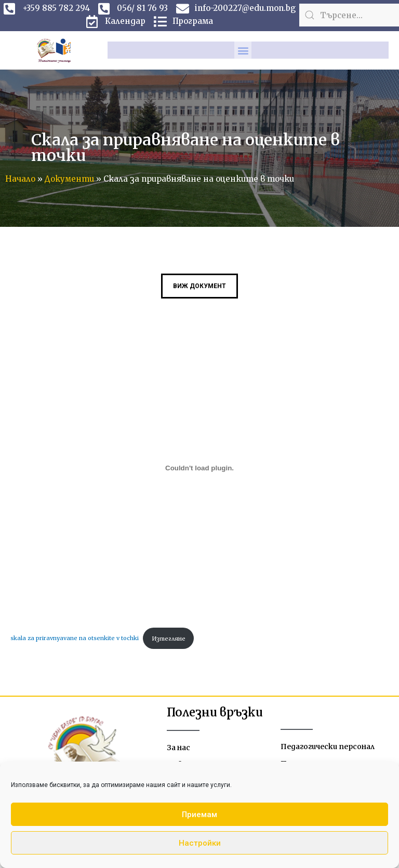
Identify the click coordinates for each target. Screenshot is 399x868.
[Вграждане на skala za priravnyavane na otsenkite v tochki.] (199, 468)
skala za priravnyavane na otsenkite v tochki (75, 639)
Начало (20, 179)
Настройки (200, 843)
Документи (69, 179)
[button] (243, 50)
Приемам (199, 815)
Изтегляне (169, 639)
